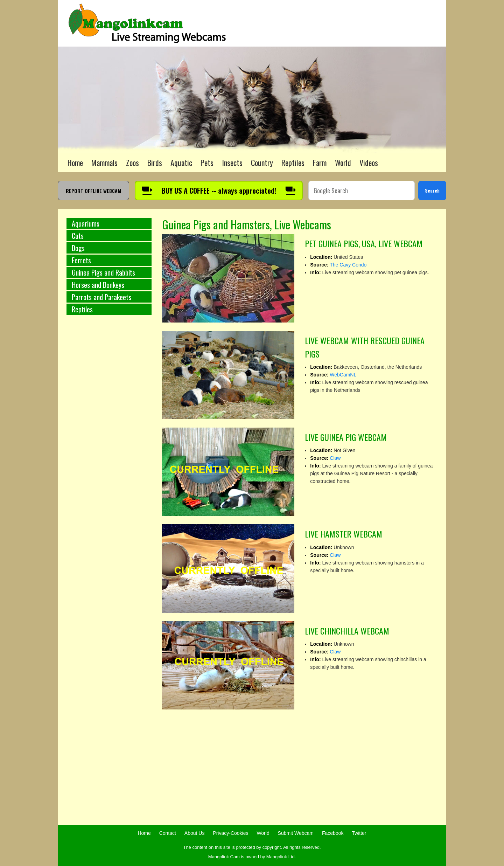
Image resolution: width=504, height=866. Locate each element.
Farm (320, 162)
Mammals (104, 162)
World (343, 162)
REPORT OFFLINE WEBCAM (93, 191)
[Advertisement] (109, 436)
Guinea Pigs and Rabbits (103, 272)
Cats (78, 236)
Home (75, 162)
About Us (195, 833)
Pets (207, 162)
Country (262, 162)
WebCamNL (343, 375)
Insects (232, 162)
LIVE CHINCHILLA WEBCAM (347, 631)
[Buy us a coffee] (219, 190)
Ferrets (81, 260)
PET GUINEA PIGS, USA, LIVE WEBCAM (364, 243)
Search (432, 190)
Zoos (132, 162)
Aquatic (181, 162)
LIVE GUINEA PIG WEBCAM (346, 437)
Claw (335, 458)
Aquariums (86, 223)
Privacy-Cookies (230, 833)
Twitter (359, 833)
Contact (168, 833)
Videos (369, 162)
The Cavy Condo (348, 265)
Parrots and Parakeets (101, 297)
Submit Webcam (296, 833)
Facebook (333, 833)
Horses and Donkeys (98, 285)
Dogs (78, 248)
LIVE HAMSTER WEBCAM (344, 534)
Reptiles (293, 162)
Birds (155, 162)
